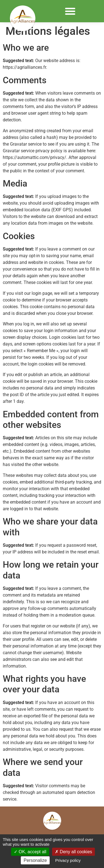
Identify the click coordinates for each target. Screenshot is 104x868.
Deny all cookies (73, 852)
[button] (70, 11)
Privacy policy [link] (68, 860)
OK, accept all (30, 852)
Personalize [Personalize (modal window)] (35, 860)
